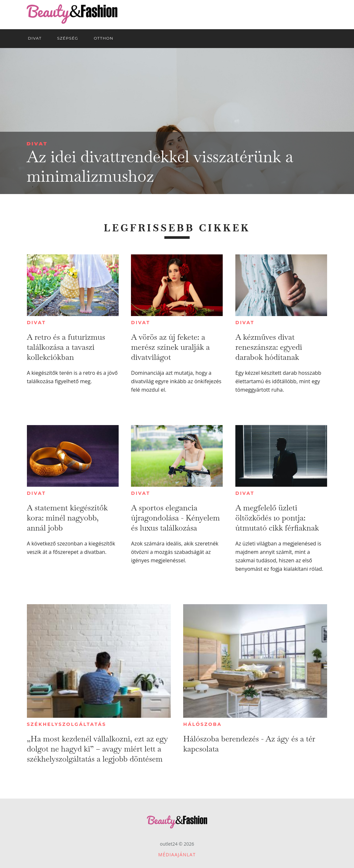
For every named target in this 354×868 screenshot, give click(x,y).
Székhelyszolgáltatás (67, 724)
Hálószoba (202, 724)
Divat (37, 144)
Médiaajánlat (177, 855)
